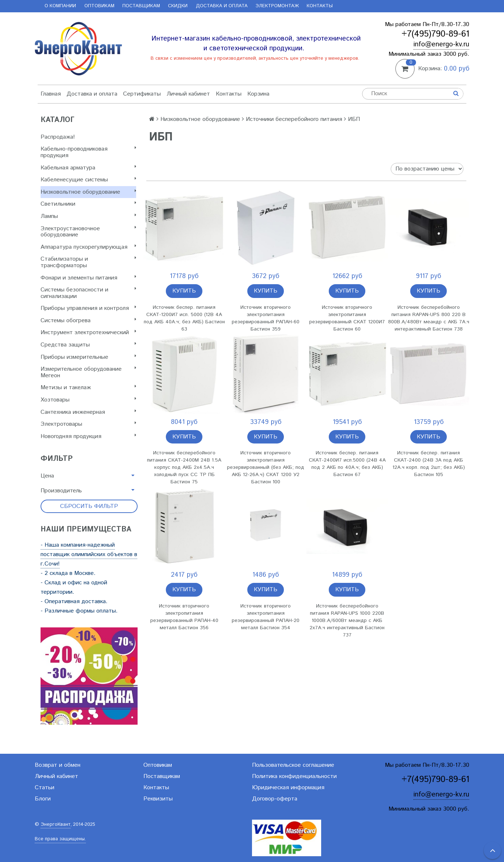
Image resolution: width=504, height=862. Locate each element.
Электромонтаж (277, 6)
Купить (184, 291)
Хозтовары (88, 400)
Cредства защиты (88, 345)
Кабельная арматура (88, 168)
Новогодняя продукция (88, 436)
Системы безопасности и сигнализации (88, 293)
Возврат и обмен (58, 765)
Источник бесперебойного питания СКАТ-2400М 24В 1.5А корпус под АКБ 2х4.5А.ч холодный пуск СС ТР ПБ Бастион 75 (184, 467)
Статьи (45, 788)
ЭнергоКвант (56, 825)
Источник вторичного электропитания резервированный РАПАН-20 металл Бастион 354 (266, 617)
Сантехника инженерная (88, 412)
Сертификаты (142, 94)
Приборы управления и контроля (88, 308)
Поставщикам (141, 6)
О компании (60, 6)
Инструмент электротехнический (88, 333)
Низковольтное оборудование (88, 192)
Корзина (258, 94)
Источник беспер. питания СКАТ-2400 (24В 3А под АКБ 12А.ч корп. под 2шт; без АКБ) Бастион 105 (429, 464)
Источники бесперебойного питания (294, 119)
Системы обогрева (88, 321)
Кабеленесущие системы (88, 180)
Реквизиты (158, 799)
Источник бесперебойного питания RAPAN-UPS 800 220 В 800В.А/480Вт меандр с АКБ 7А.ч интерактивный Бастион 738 (429, 318)
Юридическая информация (288, 788)
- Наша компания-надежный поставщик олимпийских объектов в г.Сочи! (89, 554)
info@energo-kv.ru (441, 44)
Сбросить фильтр (89, 506)
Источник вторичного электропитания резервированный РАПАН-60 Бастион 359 (266, 318)
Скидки (178, 6)
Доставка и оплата (222, 6)
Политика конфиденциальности (294, 776)
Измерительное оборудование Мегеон (88, 372)
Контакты (320, 6)
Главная (51, 94)
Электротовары (88, 424)
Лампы (88, 216)
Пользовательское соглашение (293, 765)
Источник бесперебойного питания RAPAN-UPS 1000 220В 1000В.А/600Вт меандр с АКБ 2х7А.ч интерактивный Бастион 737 (347, 621)
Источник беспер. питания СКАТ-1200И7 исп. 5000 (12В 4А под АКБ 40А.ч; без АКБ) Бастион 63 (184, 318)
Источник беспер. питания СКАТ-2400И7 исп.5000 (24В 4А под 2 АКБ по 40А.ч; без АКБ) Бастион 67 (347, 464)
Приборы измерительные (88, 357)
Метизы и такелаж (88, 388)
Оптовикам (99, 6)
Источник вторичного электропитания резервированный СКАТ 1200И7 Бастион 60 (347, 318)
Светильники (88, 204)
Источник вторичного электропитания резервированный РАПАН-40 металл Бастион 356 (184, 617)
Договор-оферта (275, 799)
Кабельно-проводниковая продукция (88, 152)
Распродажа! (58, 137)
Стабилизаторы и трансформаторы (88, 262)
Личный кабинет (188, 94)
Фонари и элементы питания (88, 278)
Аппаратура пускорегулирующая (88, 247)
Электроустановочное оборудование (88, 232)
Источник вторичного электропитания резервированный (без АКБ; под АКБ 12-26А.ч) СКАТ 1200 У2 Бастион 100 (266, 467)
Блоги (43, 799)
